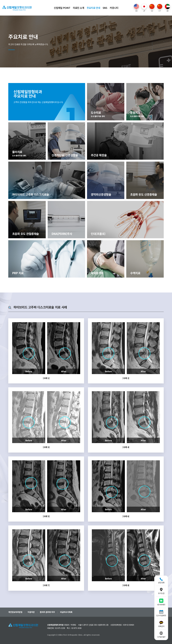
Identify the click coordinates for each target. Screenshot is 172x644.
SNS (105, 8)
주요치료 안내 (93, 8)
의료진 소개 (78, 8)
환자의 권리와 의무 (47, 612)
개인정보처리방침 (15, 612)
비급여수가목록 (66, 612)
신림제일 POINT (62, 8)
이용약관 (31, 612)
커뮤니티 (114, 8)
